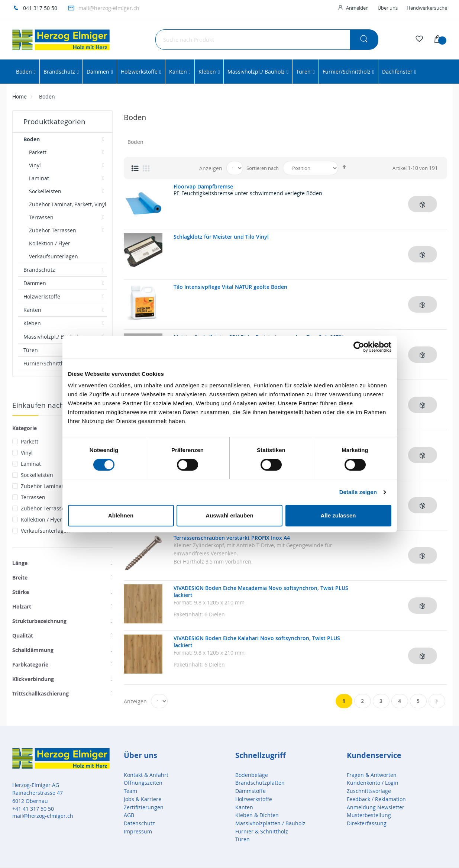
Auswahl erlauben (229, 515)
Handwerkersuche (427, 8)
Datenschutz (139, 823)
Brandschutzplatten (260, 783)
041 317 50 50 (40, 8)
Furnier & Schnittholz (262, 831)
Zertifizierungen (144, 807)
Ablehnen (121, 515)
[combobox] (267, 40)
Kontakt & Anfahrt (146, 775)
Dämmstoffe (250, 791)
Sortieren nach (263, 168)
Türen (243, 839)
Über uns (388, 8)
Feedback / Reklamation (376, 799)
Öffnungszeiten (143, 783)
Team (130, 791)
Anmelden (357, 8)
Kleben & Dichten (257, 815)
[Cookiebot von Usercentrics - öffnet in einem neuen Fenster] (359, 347)
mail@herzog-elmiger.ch (109, 8)
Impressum (138, 831)
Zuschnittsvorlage (369, 791)
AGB (129, 815)
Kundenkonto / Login (373, 783)
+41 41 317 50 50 (33, 809)
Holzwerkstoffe (254, 799)
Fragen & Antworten (372, 775)
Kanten (244, 807)
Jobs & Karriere (143, 799)
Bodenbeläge (252, 775)
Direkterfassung (367, 823)
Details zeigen (358, 492)
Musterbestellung (369, 815)
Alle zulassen (338, 515)
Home (20, 96)
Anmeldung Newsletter (376, 807)
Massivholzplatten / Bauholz (270, 823)
